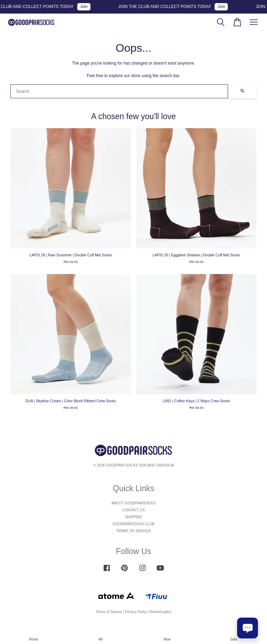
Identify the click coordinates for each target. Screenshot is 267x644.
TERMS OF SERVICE (133, 531)
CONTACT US (133, 510)
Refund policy (161, 612)
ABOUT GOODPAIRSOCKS (133, 503)
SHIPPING (134, 517)
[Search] (119, 91)
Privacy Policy (136, 612)
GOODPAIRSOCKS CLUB (133, 524)
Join (87, 7)
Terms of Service (109, 612)
